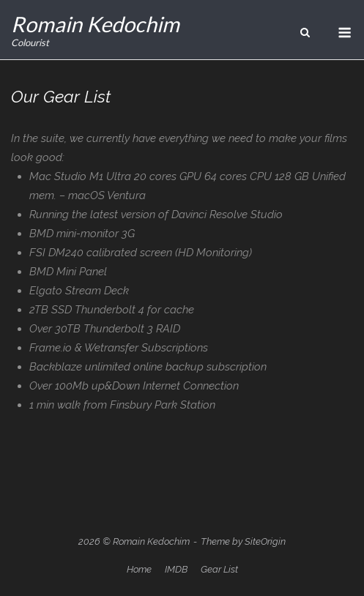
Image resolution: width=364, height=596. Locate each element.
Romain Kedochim (95, 24)
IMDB (176, 569)
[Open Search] (305, 33)
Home (139, 569)
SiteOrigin (265, 541)
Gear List (219, 569)
